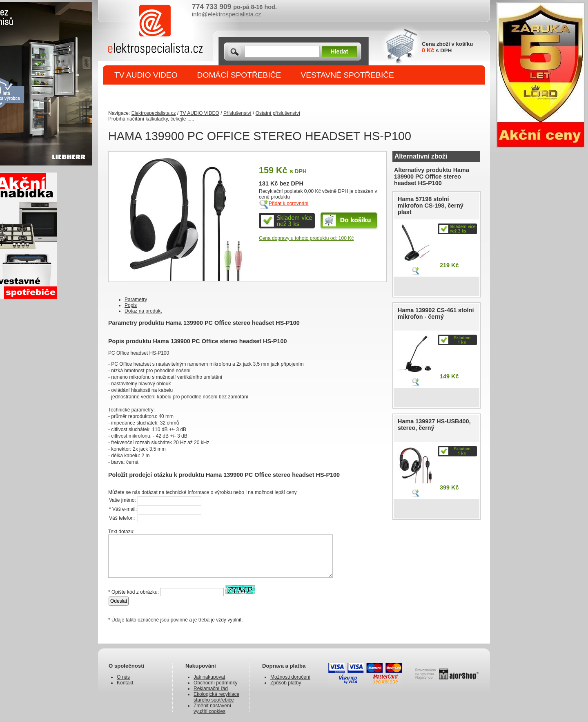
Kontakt (125, 683)
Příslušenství (237, 113)
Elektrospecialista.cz (154, 113)
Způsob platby (286, 683)
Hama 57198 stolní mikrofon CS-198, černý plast (431, 206)
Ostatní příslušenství (278, 113)
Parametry (136, 300)
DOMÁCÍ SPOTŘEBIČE (239, 75)
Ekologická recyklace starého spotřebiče (216, 697)
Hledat (340, 51)
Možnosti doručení (290, 677)
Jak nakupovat (209, 677)
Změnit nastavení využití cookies (212, 709)
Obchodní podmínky (215, 683)
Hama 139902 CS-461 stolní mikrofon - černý (436, 313)
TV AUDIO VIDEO (146, 75)
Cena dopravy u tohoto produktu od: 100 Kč (306, 238)
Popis (131, 305)
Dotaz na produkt (143, 311)
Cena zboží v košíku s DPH (447, 47)
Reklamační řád (211, 688)
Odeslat (119, 601)
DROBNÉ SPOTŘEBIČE (157, 95)
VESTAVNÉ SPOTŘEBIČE (347, 75)
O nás (123, 677)
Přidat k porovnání (288, 203)
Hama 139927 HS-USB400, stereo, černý (434, 425)
